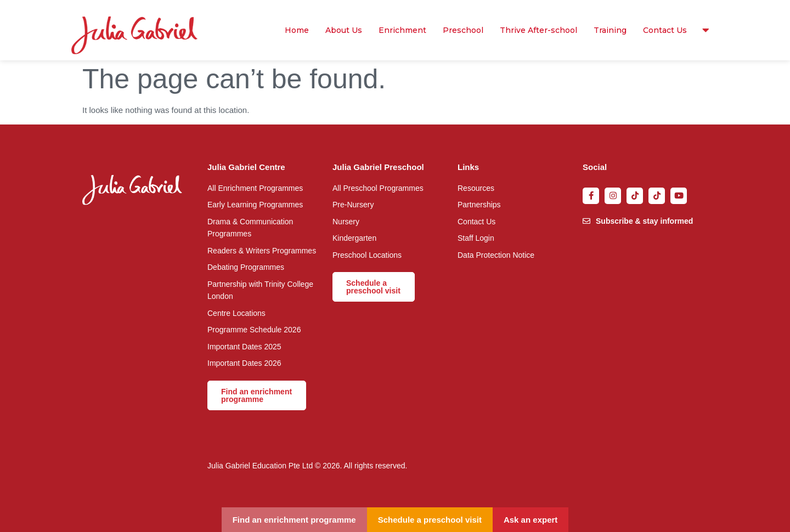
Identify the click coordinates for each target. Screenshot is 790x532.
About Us (344, 30)
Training (610, 30)
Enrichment (402, 30)
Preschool (463, 30)
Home (297, 30)
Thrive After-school (538, 30)
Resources (703, 30)
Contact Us (665, 30)
